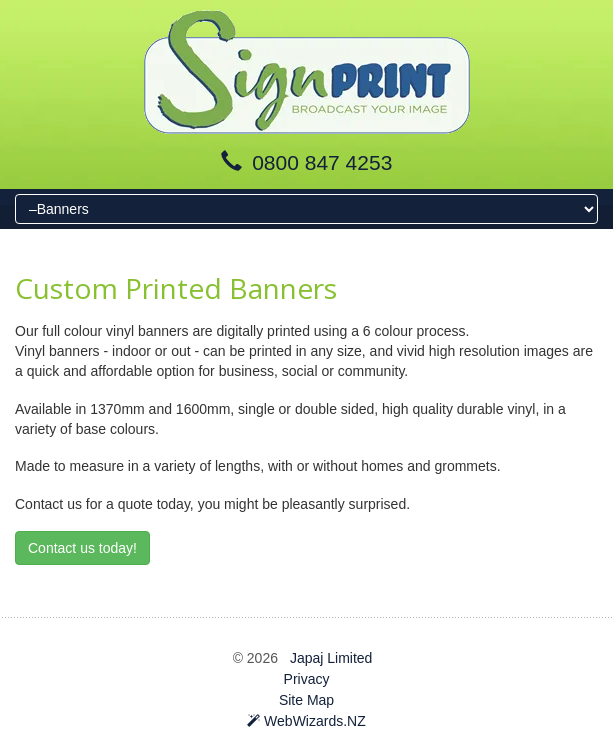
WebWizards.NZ (306, 721)
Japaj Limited (331, 658)
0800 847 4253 (322, 162)
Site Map (306, 700)
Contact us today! (82, 548)
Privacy (307, 679)
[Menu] (306, 209)
